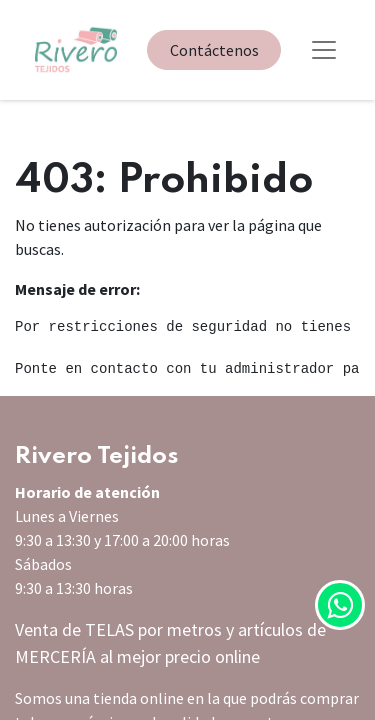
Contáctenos (214, 50)
